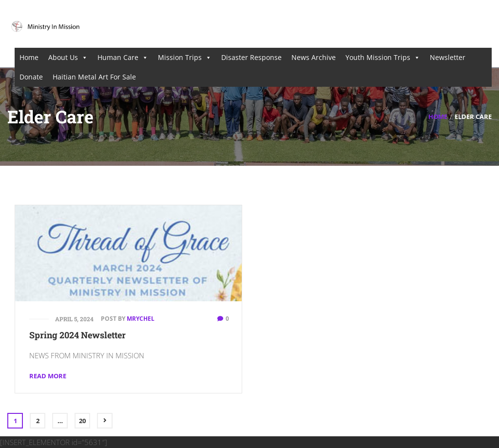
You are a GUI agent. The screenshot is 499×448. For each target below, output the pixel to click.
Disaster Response (251, 57)
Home (29, 57)
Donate (31, 77)
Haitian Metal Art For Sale (94, 77)
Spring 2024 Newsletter (77, 335)
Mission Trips (185, 58)
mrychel (141, 319)
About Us (68, 58)
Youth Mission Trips (383, 58)
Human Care (123, 58)
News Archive (314, 57)
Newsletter (448, 57)
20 (82, 421)
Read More (48, 376)
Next (105, 421)
